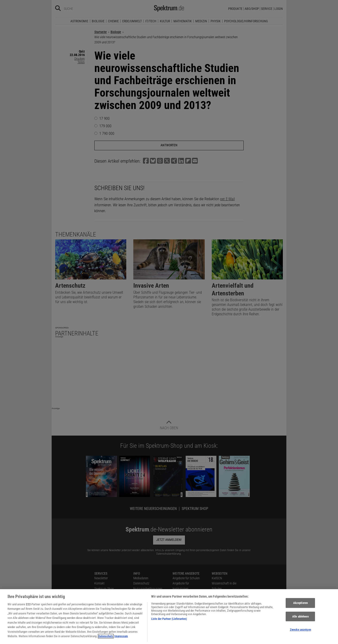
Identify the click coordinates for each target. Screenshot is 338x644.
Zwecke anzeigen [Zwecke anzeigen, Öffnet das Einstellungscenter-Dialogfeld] (300, 636)
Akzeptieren (300, 609)
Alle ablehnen (300, 623)
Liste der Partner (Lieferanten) (169, 625)
